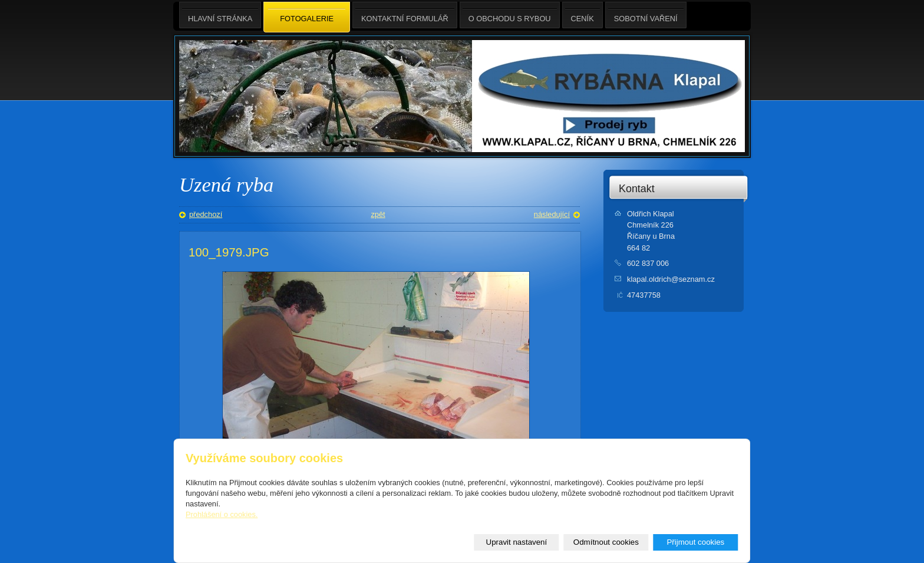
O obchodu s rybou (510, 15)
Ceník (583, 15)
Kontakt (637, 189)
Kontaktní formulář (405, 15)
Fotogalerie (307, 18)
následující (552, 214)
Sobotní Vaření (646, 15)
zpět (378, 214)
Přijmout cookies (695, 542)
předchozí (206, 214)
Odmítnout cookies (606, 542)
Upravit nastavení (517, 542)
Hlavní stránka (220, 15)
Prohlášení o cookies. (222, 514)
